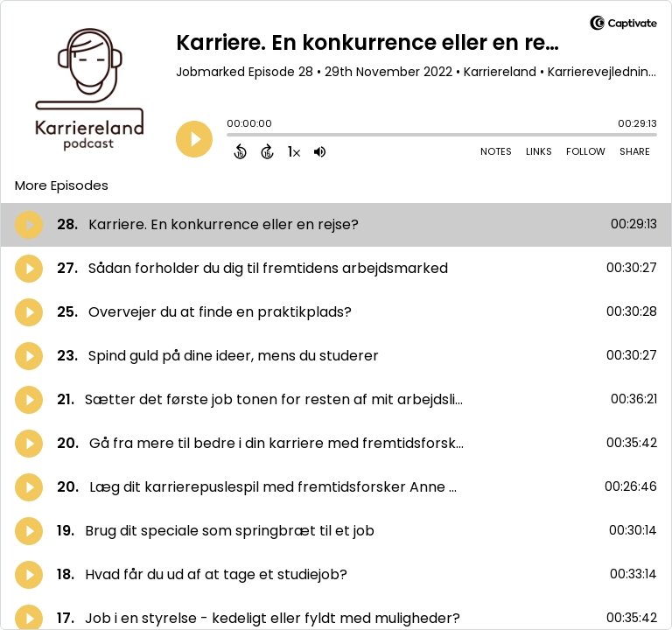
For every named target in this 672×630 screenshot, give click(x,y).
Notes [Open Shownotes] (496, 151)
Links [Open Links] (539, 151)
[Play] (194, 139)
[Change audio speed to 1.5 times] (294, 151)
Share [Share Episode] (635, 151)
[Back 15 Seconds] (240, 151)
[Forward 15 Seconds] (267, 151)
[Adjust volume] (320, 151)
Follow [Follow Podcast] (586, 151)
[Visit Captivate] (623, 26)
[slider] (231, 136)
